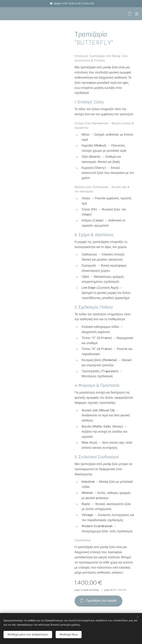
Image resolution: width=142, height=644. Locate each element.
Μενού (137, 14)
